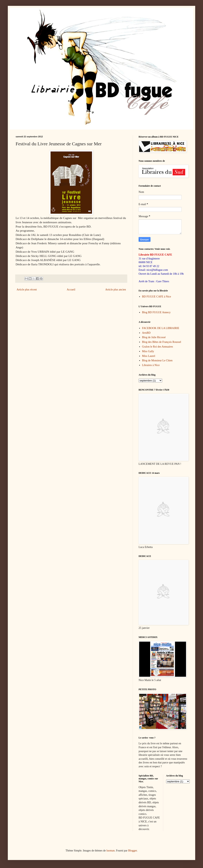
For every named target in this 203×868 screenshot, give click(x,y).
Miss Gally (148, 351)
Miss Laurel (149, 356)
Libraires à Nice (151, 365)
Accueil (71, 290)
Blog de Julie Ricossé (154, 337)
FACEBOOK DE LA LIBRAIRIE (161, 328)
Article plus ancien (116, 290)
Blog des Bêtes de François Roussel (162, 342)
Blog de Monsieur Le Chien (157, 360)
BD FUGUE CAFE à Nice (157, 297)
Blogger (132, 851)
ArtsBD (146, 333)
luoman (110, 851)
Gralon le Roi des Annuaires (158, 347)
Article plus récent (27, 290)
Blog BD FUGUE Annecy (156, 312)
